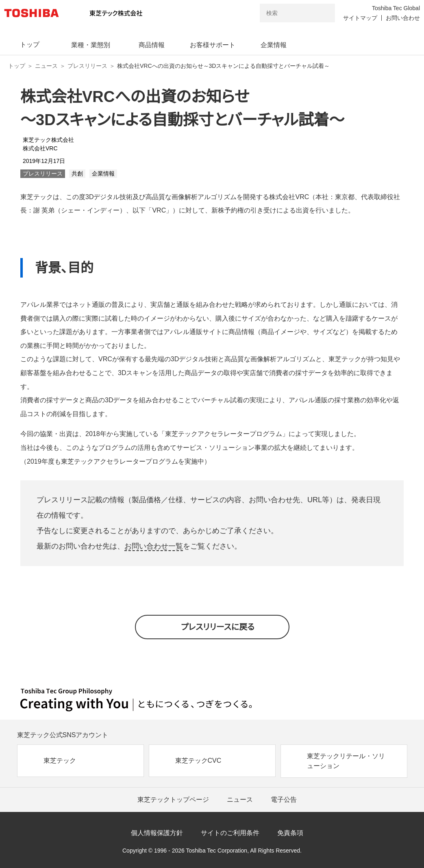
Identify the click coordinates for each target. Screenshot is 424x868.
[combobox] (286, 13)
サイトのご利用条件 (230, 833)
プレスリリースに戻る (218, 627)
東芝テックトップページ (173, 800)
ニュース (46, 66)
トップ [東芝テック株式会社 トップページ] (17, 66)
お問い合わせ (403, 18)
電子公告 (284, 800)
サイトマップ (360, 18)
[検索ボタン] (324, 13)
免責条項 (290, 833)
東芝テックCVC (198, 761)
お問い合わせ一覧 (154, 546)
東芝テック (60, 761)
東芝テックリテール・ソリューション (346, 761)
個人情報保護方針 (157, 833)
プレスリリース (87, 66)
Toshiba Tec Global (396, 8)
